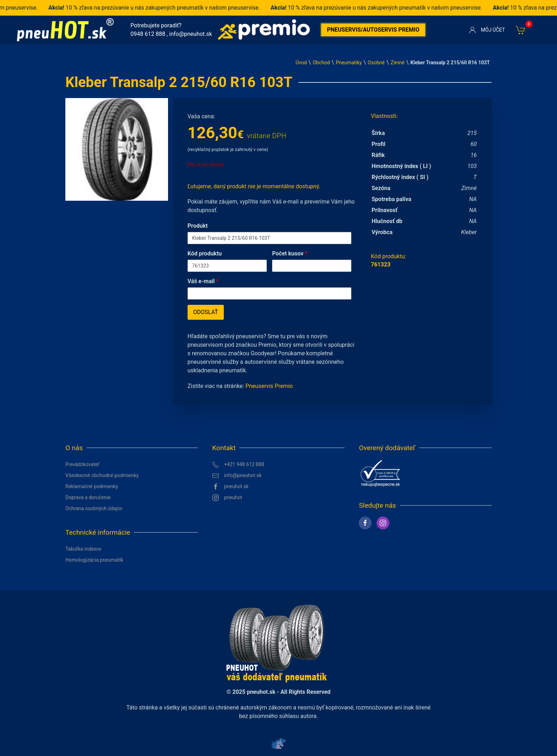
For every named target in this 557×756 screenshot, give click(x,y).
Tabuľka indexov (83, 549)
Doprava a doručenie (88, 497)
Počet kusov (290, 253)
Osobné (376, 63)
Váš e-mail (203, 281)
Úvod (301, 63)
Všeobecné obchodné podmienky (102, 475)
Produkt (198, 226)
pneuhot (227, 498)
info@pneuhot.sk (191, 34)
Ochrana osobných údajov (94, 508)
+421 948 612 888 (238, 465)
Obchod (321, 63)
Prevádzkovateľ (82, 464)
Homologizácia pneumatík (94, 560)
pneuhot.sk (230, 487)
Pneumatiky (349, 63)
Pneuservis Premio (269, 386)
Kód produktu (205, 253)
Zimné (398, 63)
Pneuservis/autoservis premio (373, 30)
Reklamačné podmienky (92, 486)
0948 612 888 (148, 34)
